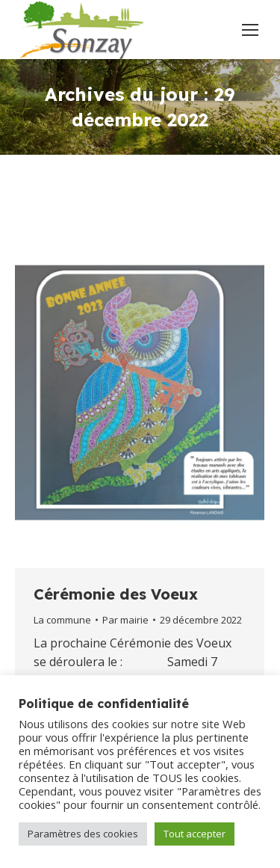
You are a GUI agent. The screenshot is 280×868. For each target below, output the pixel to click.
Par (125, 620)
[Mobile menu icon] (250, 30)
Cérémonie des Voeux (116, 594)
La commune (62, 620)
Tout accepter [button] (195, 834)
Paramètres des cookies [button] (83, 834)
